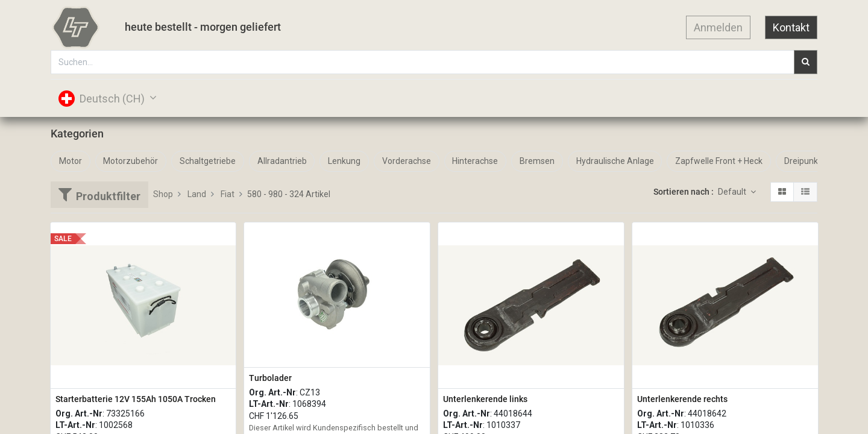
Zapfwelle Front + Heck (719, 161)
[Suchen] (806, 62)
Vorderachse (407, 161)
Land (197, 194)
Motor (71, 161)
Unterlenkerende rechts (682, 399)
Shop (163, 194)
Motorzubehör (131, 161)
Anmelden (718, 27)
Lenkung (344, 161)
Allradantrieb (282, 161)
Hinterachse (475, 161)
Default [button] (733, 192)
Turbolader (270, 378)
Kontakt (791, 27)
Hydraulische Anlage (615, 161)
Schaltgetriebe (208, 161)
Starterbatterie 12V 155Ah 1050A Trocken (136, 399)
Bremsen (537, 161)
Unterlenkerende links (485, 399)
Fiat (228, 194)
